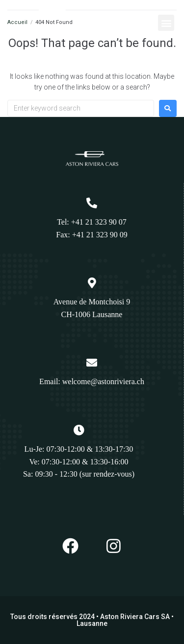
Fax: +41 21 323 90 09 (92, 235)
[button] (166, 23)
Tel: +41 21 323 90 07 (92, 222)
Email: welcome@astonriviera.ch (92, 381)
